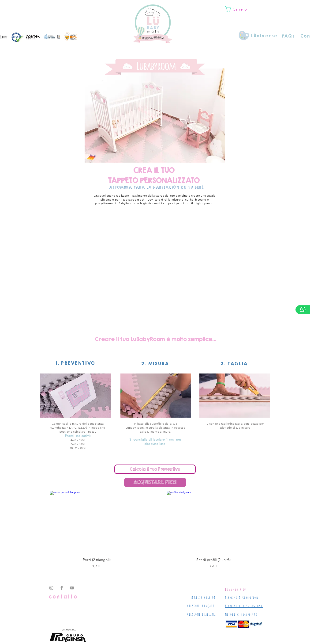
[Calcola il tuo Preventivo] (155, 469)
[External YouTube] (156, 273)
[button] (251, 9)
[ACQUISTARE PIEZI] (155, 482)
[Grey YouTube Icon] (72, 588)
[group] (155, 530)
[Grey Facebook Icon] (62, 588)
